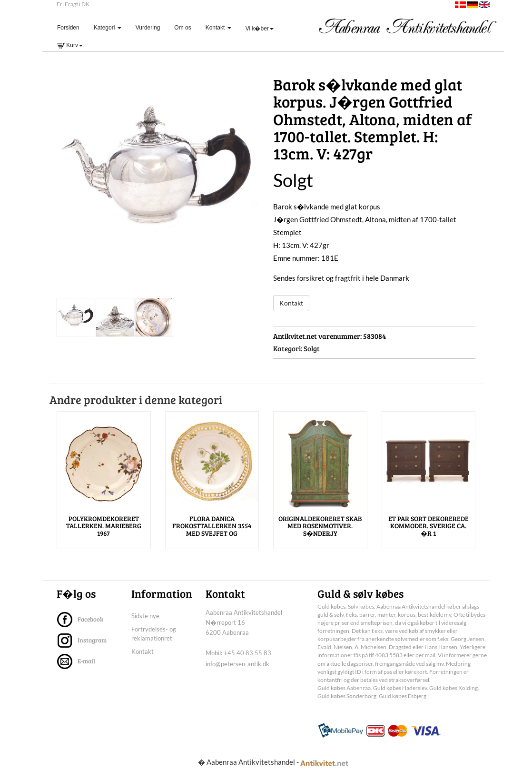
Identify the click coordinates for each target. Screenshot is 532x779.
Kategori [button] (108, 28)
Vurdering (148, 28)
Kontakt (291, 303)
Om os (182, 28)
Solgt (312, 348)
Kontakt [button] (218, 28)
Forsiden (72, 27)
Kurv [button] (70, 45)
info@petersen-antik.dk (237, 664)
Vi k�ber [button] (260, 29)
